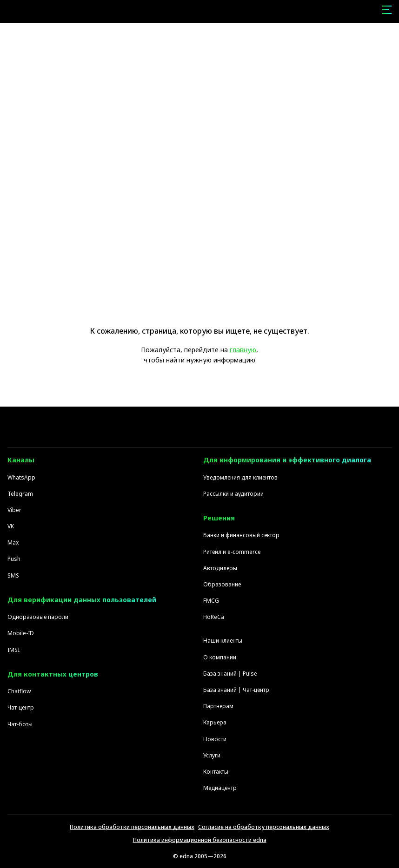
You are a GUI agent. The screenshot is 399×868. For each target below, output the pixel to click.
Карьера (215, 722)
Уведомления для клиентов (240, 477)
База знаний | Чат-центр (236, 690)
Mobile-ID (21, 633)
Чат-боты (20, 724)
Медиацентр (220, 788)
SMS (13, 575)
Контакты (216, 772)
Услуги (212, 755)
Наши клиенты (223, 641)
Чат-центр (21, 707)
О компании (220, 657)
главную (243, 350)
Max (13, 542)
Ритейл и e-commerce (232, 552)
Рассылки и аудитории (233, 494)
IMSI (13, 650)
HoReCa (214, 617)
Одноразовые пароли (38, 617)
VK (11, 526)
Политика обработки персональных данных (132, 827)
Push (14, 559)
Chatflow (19, 691)
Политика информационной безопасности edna (200, 840)
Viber (14, 510)
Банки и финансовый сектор (241, 535)
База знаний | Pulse (230, 674)
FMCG (211, 601)
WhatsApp (21, 477)
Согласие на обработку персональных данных (264, 827)
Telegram (20, 494)
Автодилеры (220, 568)
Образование (222, 584)
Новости (215, 739)
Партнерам (218, 706)
